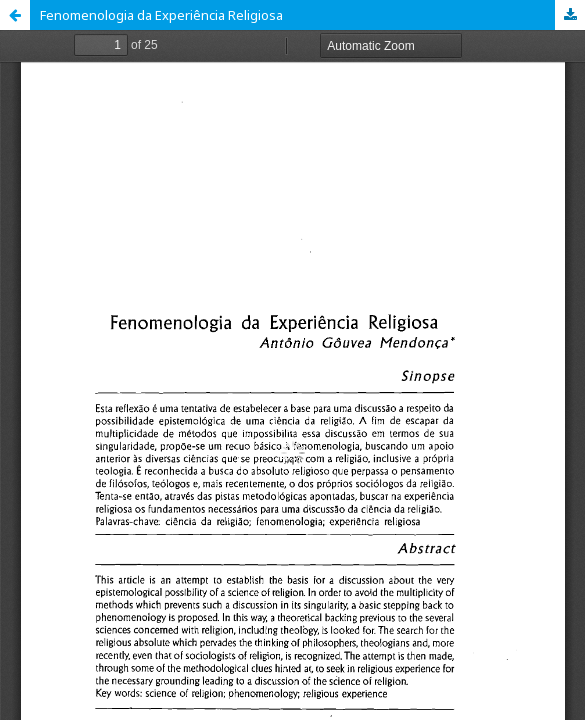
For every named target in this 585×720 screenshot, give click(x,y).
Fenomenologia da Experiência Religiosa (161, 15)
